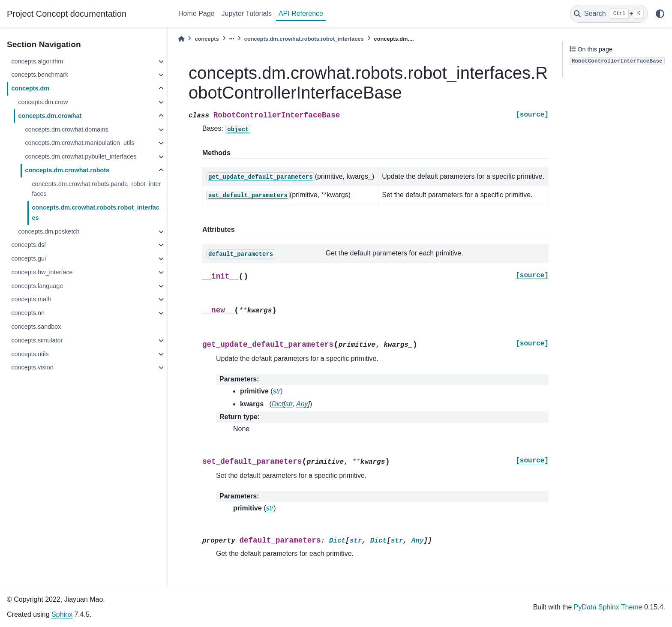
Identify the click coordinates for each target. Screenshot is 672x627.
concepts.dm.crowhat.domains (66, 129)
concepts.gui (28, 258)
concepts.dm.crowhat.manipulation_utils (79, 143)
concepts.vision (32, 367)
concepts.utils (30, 354)
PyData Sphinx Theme (608, 607)
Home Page (196, 13)
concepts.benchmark (40, 75)
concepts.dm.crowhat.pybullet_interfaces (81, 156)
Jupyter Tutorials (247, 13)
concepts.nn (28, 313)
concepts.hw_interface (42, 272)
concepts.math (31, 299)
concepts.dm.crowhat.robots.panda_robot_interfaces (96, 189)
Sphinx (62, 614)
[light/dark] (660, 14)
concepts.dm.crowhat (50, 116)
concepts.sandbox (36, 327)
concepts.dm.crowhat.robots (67, 170)
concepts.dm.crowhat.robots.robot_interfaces (95, 213)
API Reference (301, 13)
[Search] (609, 14)
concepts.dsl (28, 245)
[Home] (181, 39)
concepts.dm (30, 88)
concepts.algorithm (37, 61)
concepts (207, 39)
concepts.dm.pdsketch (49, 231)
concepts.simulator (37, 340)
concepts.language (37, 286)
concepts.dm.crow (43, 102)
